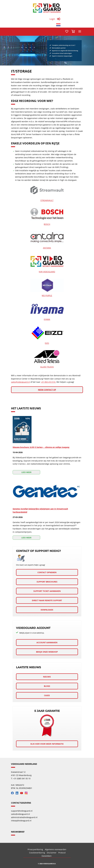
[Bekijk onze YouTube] (22, 794)
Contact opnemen (47, 572)
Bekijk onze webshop (47, 652)
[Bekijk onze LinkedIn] (18, 794)
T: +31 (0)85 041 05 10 (21, 778)
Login (52, 19)
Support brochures (47, 582)
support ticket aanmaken (47, 591)
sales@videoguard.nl (20, 382)
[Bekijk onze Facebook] (13, 794)
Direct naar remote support (47, 600)
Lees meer (26, 472)
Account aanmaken (47, 642)
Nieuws (47, 677)
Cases (47, 695)
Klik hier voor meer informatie (47, 744)
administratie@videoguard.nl (24, 817)
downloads (47, 610)
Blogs (47, 686)
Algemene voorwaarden (56, 849)
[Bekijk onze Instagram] (27, 794)
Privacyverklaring (35, 849)
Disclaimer (52, 853)
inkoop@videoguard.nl (21, 821)
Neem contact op (47, 390)
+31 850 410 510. (48, 382)
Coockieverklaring (37, 853)
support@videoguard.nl (22, 811)
